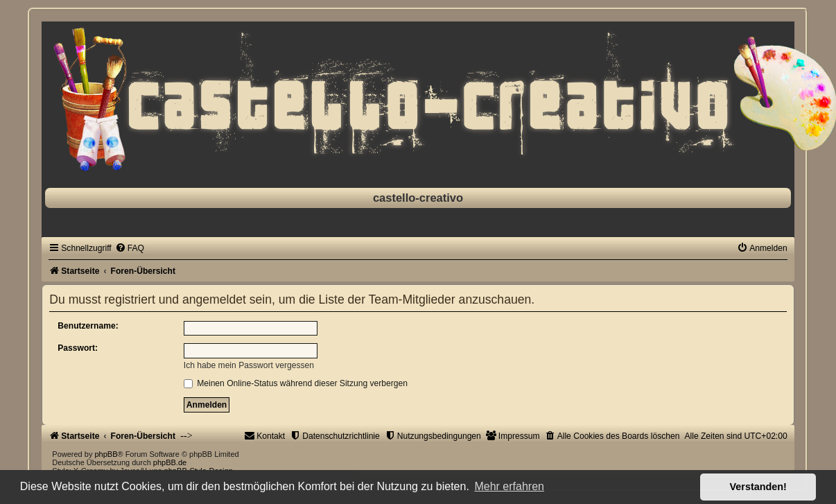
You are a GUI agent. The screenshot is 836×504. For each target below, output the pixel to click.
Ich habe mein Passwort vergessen (249, 365)
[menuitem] (130, 248)
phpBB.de (170, 462)
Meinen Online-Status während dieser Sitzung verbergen (296, 383)
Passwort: (78, 348)
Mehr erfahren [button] (509, 486)
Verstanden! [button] (758, 487)
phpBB (106, 454)
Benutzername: (88, 326)
